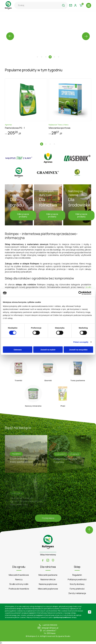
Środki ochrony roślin (19, 584)
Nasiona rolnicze (48, 580)
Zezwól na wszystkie (78, 350)
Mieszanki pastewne (48, 575)
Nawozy (19, 580)
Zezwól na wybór (48, 350)
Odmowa (18, 350)
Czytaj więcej (48, 519)
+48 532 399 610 (50, 625)
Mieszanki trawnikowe (19, 575)
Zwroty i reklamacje (77, 593)
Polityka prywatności (77, 580)
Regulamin (77, 575)
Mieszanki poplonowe (48, 589)
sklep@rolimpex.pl (50, 628)
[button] (37, 57)
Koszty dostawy (77, 584)
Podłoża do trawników (19, 589)
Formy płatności (77, 589)
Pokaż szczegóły (81, 342)
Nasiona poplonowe (48, 584)
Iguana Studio (64, 636)
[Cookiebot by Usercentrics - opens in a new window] (82, 293)
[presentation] (10, 36)
